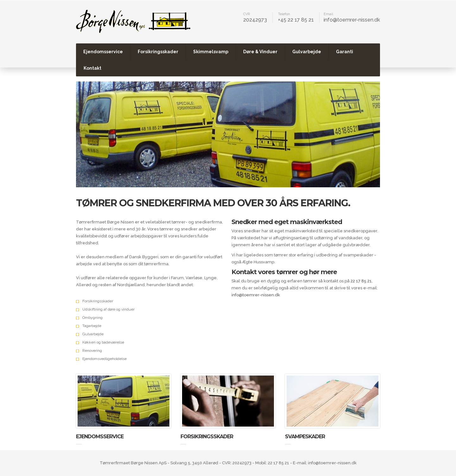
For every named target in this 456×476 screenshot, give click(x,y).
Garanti (345, 52)
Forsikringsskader (158, 52)
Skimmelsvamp (211, 52)
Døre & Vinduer (260, 52)
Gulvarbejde (307, 52)
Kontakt (92, 68)
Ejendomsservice (103, 52)
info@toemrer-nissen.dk (352, 20)
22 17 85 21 (361, 281)
